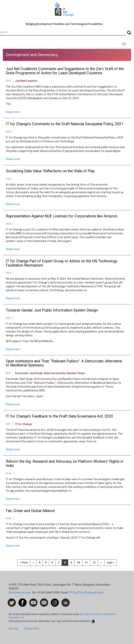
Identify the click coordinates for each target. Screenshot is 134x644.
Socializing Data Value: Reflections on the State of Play (50, 171)
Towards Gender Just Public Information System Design (52, 310)
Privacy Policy (32, 629)
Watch (33, 600)
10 (80, 562)
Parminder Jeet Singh (29, 373)
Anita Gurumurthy (55, 373)
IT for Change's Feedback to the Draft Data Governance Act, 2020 (59, 416)
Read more (13, 112)
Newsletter (66, 600)
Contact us (44, 602)
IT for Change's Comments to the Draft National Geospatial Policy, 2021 (65, 124)
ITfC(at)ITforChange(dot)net (86, 593)
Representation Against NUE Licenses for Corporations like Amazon (62, 216)
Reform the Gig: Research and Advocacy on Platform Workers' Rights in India (65, 464)
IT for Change (23, 424)
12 (95, 562)
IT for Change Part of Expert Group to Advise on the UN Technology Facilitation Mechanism (61, 263)
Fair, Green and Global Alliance (30, 511)
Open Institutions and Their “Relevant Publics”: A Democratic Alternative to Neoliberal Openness (64, 363)
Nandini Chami (76, 373)
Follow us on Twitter (12, 603)
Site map (13, 629)
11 (87, 562)
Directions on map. (20, 593)
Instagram (55, 600)
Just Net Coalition (26, 81)
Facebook (23, 600)
